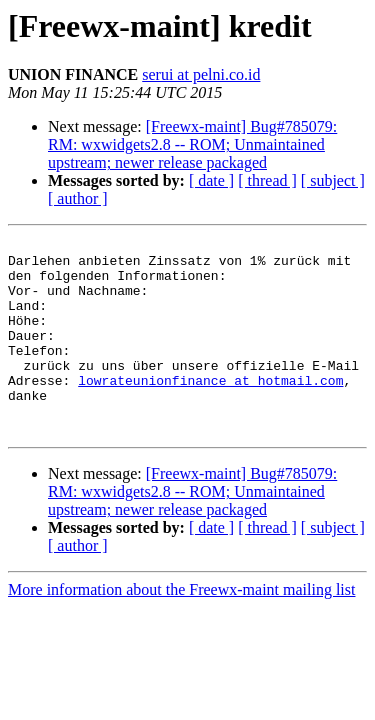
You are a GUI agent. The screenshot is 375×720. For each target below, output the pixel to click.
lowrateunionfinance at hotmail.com (210, 410)
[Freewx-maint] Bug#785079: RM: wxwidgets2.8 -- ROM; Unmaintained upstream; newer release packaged (192, 144)
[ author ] (78, 198)
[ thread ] (267, 180)
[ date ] (211, 180)
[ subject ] (333, 180)
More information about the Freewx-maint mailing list (181, 628)
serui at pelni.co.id (201, 74)
